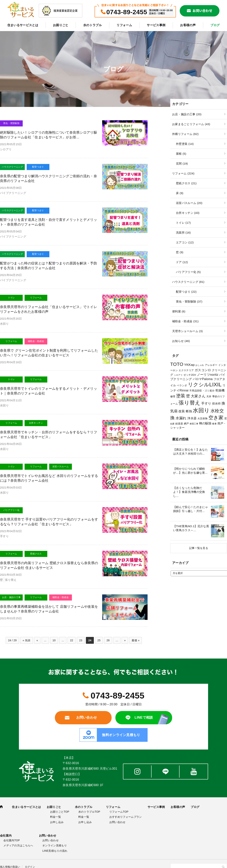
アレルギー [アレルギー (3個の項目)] (211, 365)
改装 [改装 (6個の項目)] (182, 411)
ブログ (215, 25)
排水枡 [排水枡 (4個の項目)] (216, 404)
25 (99, 640)
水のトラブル (93, 25)
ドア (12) (182, 262)
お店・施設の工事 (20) (187, 114)
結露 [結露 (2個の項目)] (172, 424)
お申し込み (57, 822)
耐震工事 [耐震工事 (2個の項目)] (194, 424)
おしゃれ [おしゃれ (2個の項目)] (200, 365)
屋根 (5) (181, 154)
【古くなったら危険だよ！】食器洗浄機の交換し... (189, 492)
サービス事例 (156, 25)
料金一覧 (56, 817)
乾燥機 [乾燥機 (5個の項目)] (220, 390)
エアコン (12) (185, 242)
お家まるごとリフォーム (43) (191, 124)
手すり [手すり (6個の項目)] (206, 403)
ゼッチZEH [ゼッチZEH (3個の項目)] (190, 375)
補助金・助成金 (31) (185, 321)
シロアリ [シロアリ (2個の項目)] (178, 375)
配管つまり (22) (186, 292)
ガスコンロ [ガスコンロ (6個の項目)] (203, 370)
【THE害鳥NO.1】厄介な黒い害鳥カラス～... (191, 528)
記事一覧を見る (199, 548)
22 (72, 640)
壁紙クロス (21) (186, 183)
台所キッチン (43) (188, 213)
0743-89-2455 (127, 12)
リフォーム (124, 25)
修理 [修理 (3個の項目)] (173, 396)
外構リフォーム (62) (185, 134)
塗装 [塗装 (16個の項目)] (181, 396)
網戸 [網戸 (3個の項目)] (186, 424)
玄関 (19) (182, 163)
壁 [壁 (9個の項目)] (188, 396)
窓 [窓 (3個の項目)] (226, 418)
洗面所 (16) (183, 232)
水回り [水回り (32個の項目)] (201, 410)
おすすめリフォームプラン (126, 817)
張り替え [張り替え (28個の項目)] (189, 403)
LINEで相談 (144, 717)
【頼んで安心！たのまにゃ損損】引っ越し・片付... (190, 509)
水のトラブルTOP (89, 812)
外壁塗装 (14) (185, 144)
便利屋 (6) (179, 311)
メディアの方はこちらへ (18, 845)
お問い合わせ (202, 11)
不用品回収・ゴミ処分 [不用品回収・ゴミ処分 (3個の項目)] (202, 391)
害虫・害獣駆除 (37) (189, 301)
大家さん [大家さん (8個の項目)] (198, 396)
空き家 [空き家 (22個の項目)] (216, 418)
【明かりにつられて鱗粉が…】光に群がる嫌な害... (190, 471)
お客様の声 (188, 25)
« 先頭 (27, 640)
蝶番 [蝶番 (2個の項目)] (214, 424)
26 (108, 640)
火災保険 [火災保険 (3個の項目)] (203, 418)
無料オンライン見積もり (121, 735)
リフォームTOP (119, 812)
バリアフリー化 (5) (188, 272)
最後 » (136, 640)
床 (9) (180, 193)
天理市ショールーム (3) (187, 331)
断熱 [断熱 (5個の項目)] (189, 411)
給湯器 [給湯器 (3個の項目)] (179, 424)
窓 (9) (180, 252)
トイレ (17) (183, 223)
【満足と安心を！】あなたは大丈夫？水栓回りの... (190, 452)
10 (54, 640)
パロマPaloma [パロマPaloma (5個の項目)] (203, 379)
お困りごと (61, 25)
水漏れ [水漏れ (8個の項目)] (181, 418)
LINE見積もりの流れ (55, 851)
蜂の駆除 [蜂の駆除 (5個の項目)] (205, 423)
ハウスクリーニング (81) (188, 282)
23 (81, 640)
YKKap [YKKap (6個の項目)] (189, 365)
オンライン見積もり (55, 845)
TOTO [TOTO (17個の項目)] (177, 364)
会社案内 (6, 835)
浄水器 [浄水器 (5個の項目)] (192, 418)
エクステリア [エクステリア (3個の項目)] (186, 370)
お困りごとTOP (60, 812)
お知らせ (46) (181, 341)
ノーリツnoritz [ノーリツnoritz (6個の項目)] (208, 375)
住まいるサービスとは (23, 25)
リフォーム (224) (183, 173)
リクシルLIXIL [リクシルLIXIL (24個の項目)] (205, 385)
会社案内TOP (12, 840)
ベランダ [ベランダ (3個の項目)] (182, 385)
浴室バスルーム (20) (189, 203)
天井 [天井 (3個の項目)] (209, 396)
